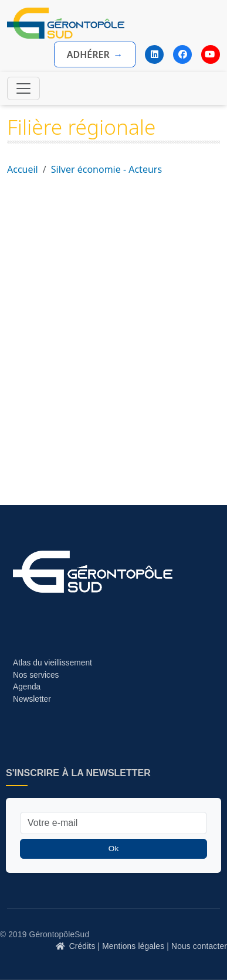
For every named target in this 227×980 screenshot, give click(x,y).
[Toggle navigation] (23, 88)
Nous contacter (199, 946)
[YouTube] (211, 54)
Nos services (37, 675)
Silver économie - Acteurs (106, 169)
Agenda (27, 687)
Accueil (23, 169)
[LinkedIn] (154, 54)
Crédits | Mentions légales (117, 946)
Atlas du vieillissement (52, 663)
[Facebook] (182, 54)
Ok (113, 848)
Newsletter (32, 699)
